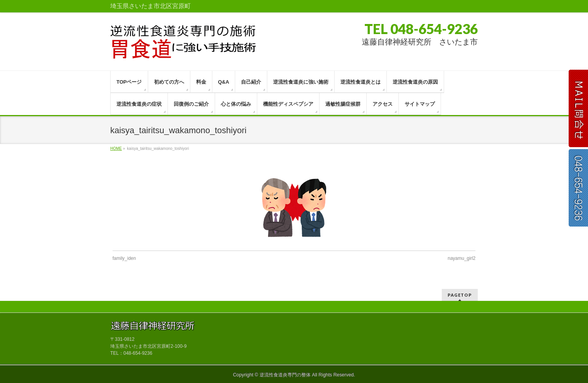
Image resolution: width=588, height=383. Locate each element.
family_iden (124, 258)
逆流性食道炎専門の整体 (285, 375)
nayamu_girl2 (462, 258)
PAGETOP (460, 295)
